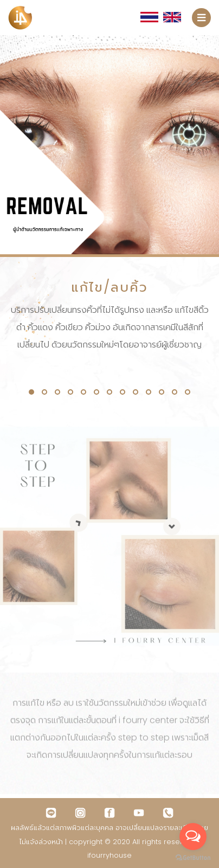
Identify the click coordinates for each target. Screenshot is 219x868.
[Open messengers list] (193, 837)
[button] (31, 392)
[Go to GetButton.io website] (193, 857)
